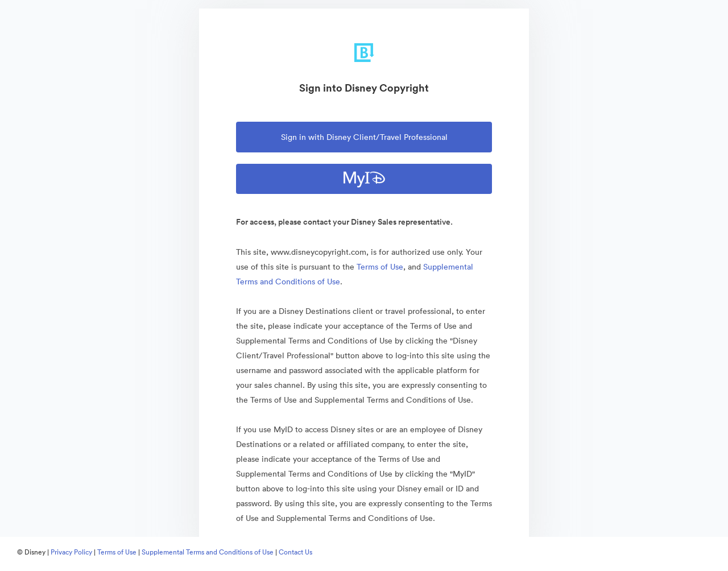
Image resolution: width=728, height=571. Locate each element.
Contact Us (295, 552)
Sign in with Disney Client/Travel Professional (364, 137)
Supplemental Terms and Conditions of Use (208, 552)
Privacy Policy (71, 552)
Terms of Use (380, 267)
